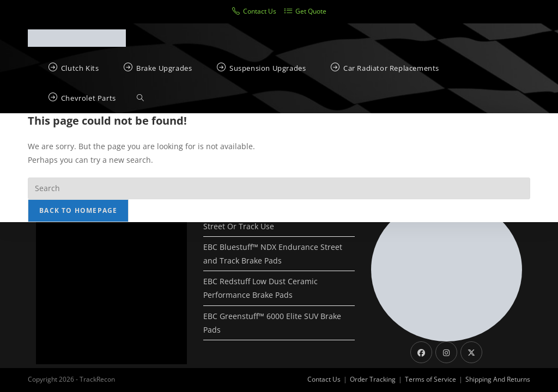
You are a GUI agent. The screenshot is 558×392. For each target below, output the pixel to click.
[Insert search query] (279, 188)
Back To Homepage (78, 210)
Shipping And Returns (498, 379)
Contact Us (324, 379)
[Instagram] (446, 352)
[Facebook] (421, 352)
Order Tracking (373, 379)
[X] (471, 352)
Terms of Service (430, 379)
